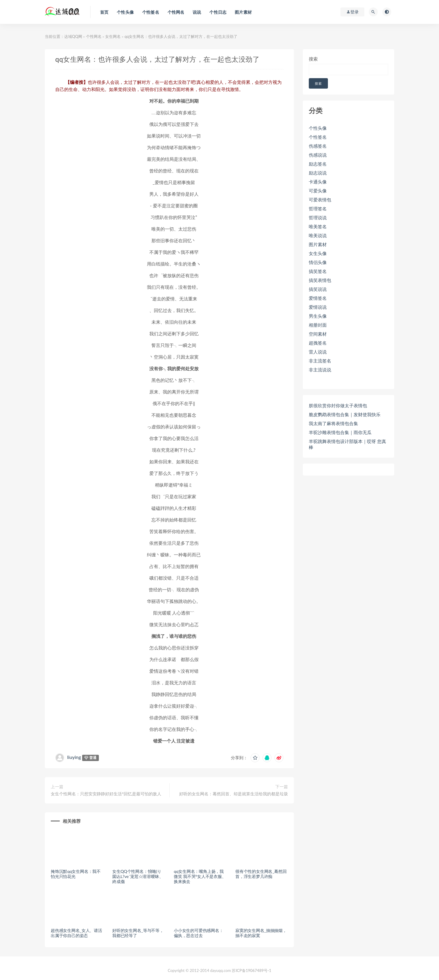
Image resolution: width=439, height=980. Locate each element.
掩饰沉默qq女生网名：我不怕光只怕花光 (76, 874)
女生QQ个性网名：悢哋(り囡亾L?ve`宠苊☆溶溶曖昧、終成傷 (138, 876)
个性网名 (94, 36)
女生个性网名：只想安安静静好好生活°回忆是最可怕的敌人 (106, 794)
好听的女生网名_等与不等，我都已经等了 (138, 933)
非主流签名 (320, 361)
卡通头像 (318, 182)
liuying (74, 757)
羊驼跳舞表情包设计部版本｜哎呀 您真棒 (347, 444)
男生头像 (318, 316)
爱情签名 (318, 298)
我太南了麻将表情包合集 (333, 423)
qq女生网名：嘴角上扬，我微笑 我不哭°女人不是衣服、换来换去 (200, 876)
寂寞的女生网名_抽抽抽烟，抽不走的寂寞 (261, 933)
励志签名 (318, 164)
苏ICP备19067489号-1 (251, 970)
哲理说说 (318, 217)
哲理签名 (318, 209)
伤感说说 (318, 155)
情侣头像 (318, 262)
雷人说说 (318, 352)
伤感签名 (318, 146)
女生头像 (318, 253)
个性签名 (318, 137)
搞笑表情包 (320, 280)
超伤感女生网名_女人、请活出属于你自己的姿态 (76, 933)
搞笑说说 (318, 289)
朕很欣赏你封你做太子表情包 (338, 405)
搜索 (313, 59)
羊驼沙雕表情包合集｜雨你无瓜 (340, 432)
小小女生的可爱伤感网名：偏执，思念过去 (199, 933)
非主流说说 (320, 370)
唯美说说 (318, 235)
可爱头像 (318, 191)
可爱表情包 (320, 200)
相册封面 (318, 325)
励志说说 (318, 173)
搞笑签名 (318, 271)
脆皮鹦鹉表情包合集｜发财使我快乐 (345, 414)
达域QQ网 (73, 36)
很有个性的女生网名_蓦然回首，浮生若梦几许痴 (261, 874)
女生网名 (113, 36)
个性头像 (318, 128)
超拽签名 (318, 343)
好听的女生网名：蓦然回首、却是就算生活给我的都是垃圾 (234, 794)
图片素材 (318, 244)
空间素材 (318, 334)
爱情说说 (318, 307)
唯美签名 (318, 226)
